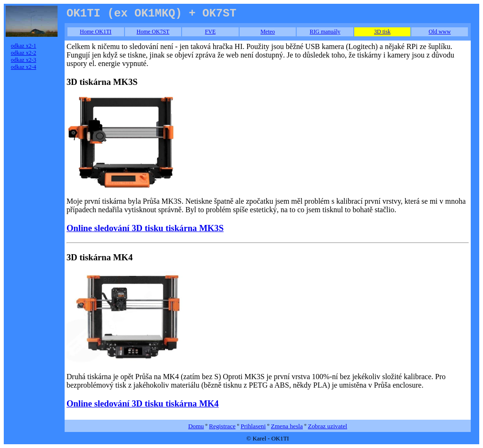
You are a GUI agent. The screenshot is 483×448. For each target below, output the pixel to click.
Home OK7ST (153, 32)
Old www (440, 32)
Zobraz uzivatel (328, 426)
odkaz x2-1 (24, 46)
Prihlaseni (253, 426)
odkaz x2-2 (24, 53)
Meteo (268, 32)
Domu (196, 426)
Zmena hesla (287, 426)
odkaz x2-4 (24, 67)
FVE (211, 32)
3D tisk (382, 32)
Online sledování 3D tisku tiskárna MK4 (143, 403)
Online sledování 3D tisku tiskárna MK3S (145, 228)
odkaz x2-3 (24, 60)
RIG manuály (325, 32)
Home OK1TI (96, 32)
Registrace (222, 426)
